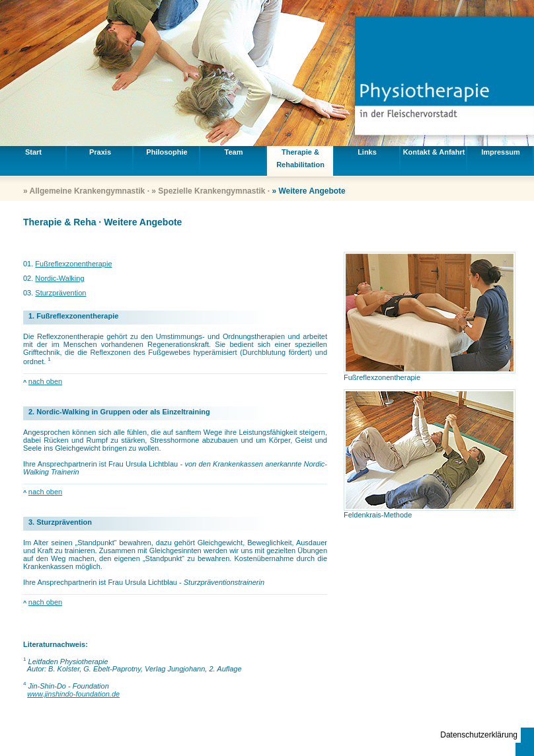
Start (33, 152)
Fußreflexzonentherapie (73, 264)
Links (367, 152)
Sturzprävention (60, 293)
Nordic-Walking (59, 278)
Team (234, 152)
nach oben (45, 381)
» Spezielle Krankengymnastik (208, 191)
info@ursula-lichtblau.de (427, 743)
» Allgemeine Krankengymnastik (84, 191)
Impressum (501, 152)
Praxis (100, 152)
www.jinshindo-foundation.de (73, 694)
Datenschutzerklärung (479, 735)
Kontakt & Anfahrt (434, 152)
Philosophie (167, 152)
